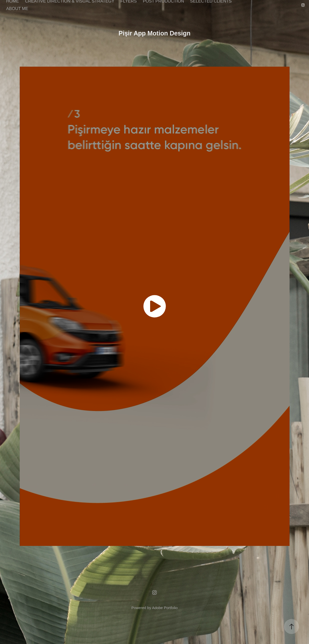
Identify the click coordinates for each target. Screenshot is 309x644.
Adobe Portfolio (165, 608)
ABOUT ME (17, 9)
